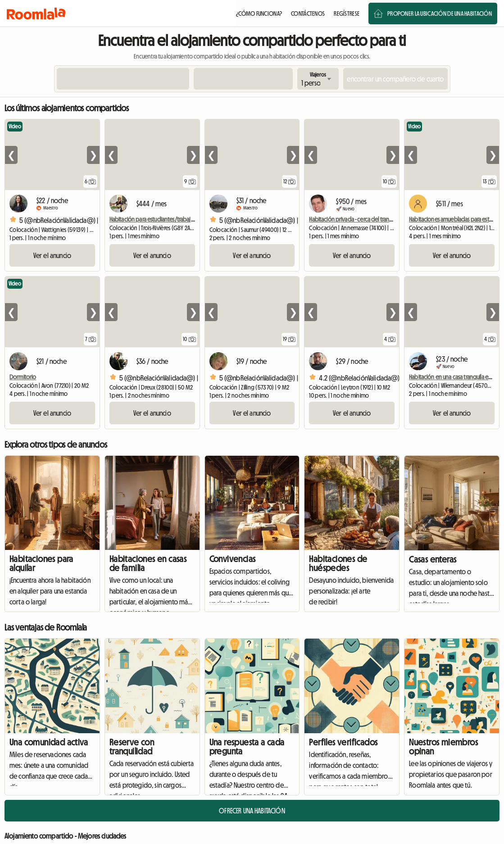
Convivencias (233, 559)
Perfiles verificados (343, 742)
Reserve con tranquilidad (132, 747)
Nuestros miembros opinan (443, 747)
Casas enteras (433, 559)
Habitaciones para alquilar (41, 563)
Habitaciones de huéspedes (338, 563)
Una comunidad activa (49, 742)
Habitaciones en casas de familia (148, 563)
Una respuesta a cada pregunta (247, 747)
